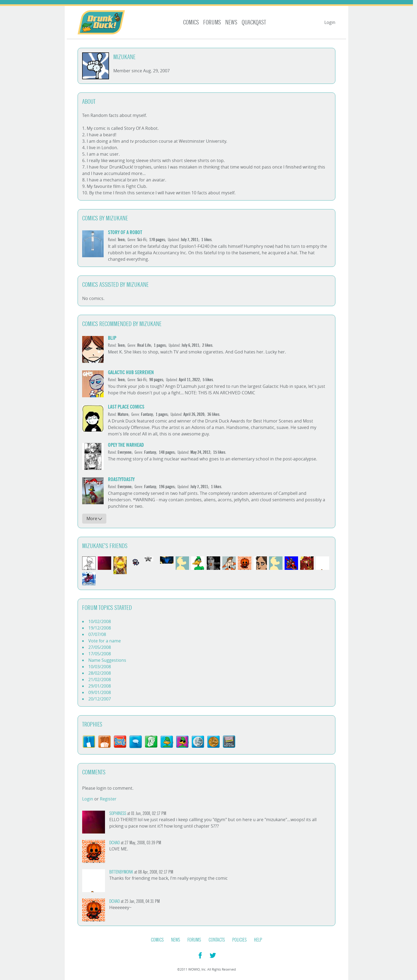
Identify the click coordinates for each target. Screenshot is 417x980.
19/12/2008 (100, 628)
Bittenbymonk (121, 872)
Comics (191, 22)
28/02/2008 (100, 673)
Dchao (115, 843)
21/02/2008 (100, 679)
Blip (112, 338)
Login (330, 22)
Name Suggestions (107, 660)
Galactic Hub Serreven (131, 372)
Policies (240, 940)
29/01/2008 (100, 686)
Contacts (217, 940)
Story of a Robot (125, 232)
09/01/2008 (100, 692)
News (231, 22)
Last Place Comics (126, 407)
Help (258, 940)
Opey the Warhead (126, 445)
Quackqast (254, 22)
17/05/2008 (100, 654)
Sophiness (118, 813)
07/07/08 (97, 634)
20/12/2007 (100, 699)
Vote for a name (105, 641)
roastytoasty (121, 479)
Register (108, 799)
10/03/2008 (100, 667)
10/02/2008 (100, 621)
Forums (212, 22)
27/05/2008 (100, 647)
